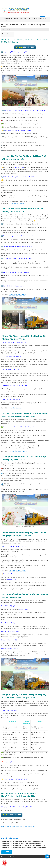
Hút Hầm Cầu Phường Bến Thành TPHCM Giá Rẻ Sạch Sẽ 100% (25, 847)
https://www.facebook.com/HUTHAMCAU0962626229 (19, 826)
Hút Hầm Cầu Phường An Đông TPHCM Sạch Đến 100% (22, 844)
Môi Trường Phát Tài (17, 203)
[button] (10, 34)
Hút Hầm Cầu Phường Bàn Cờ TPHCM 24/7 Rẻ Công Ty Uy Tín (24, 846)
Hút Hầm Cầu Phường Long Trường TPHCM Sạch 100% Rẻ (23, 842)
